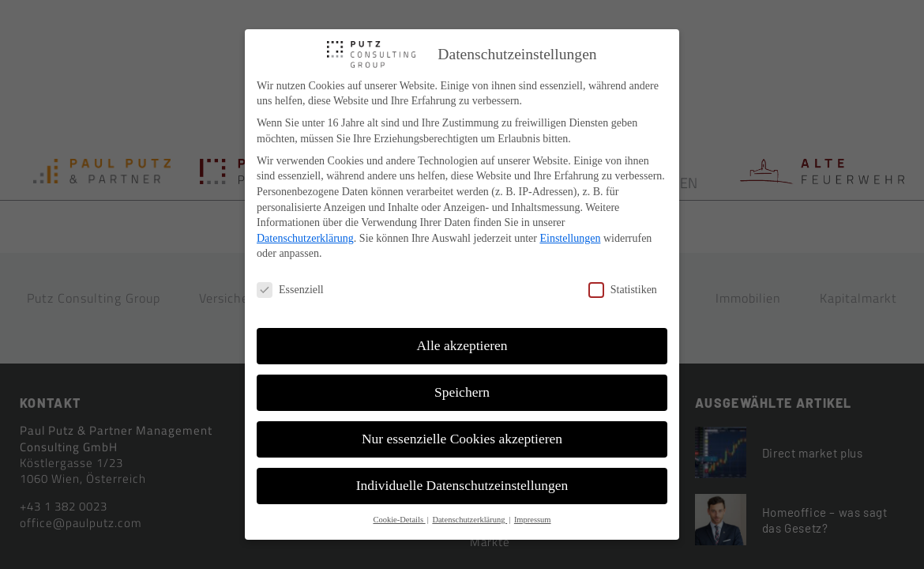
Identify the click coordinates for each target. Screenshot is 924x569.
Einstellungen (570, 238)
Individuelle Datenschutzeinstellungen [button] (462, 485)
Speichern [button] (462, 392)
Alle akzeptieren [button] (462, 345)
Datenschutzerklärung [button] (470, 520)
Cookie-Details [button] (399, 520)
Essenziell (290, 290)
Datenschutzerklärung (305, 238)
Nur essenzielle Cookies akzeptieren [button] (462, 439)
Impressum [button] (533, 520)
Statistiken (623, 290)
